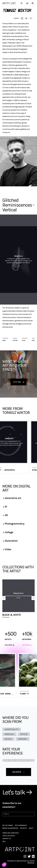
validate (19, 772)
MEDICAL (9, 734)
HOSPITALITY (12, 729)
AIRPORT (23, 739)
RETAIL (8, 739)
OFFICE (24, 734)
